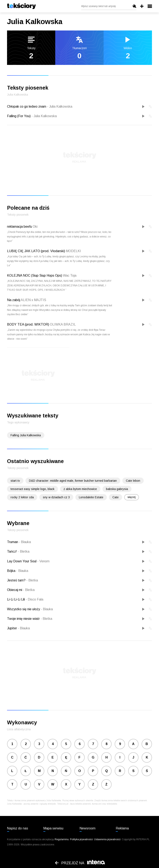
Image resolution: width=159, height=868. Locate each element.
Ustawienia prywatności (107, 839)
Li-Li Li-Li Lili (16, 599)
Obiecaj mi (15, 590)
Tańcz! (12, 551)
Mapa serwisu (53, 828)
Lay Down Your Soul (22, 561)
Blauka (25, 542)
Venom (43, 561)
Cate (116, 497)
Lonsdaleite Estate (91, 497)
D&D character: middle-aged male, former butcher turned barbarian (73, 481)
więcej (132, 497)
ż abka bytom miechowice (80, 489)
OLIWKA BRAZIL (63, 324)
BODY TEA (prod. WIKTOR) (28, 324)
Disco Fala (34, 599)
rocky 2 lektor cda (22, 497)
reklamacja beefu (19, 227)
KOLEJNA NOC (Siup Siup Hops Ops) (35, 275)
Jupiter (12, 628)
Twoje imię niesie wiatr (24, 619)
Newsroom (87, 828)
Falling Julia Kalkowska (26, 435)
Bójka (12, 571)
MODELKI (73, 251)
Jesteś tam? (17, 580)
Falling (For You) (32, 116)
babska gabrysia (117, 489)
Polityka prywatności (81, 839)
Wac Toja (70, 275)
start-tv (15, 481)
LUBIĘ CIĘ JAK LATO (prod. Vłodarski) (36, 251)
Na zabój (14, 300)
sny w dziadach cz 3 (56, 497)
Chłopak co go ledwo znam (40, 106)
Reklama (122, 828)
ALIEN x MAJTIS (33, 300)
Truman (13, 542)
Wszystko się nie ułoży (24, 609)
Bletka (24, 551)
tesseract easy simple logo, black (33, 489)
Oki (35, 227)
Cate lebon (133, 481)
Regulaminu (62, 839)
